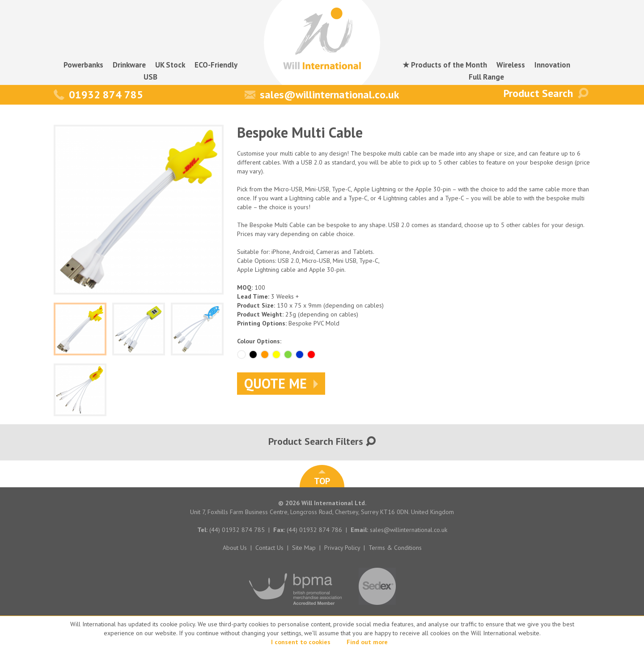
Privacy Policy (342, 548)
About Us (235, 548)
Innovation (552, 65)
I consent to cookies (301, 642)
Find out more (367, 642)
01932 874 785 (98, 95)
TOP (322, 478)
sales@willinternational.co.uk (322, 95)
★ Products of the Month (445, 65)
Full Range (486, 77)
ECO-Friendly (216, 65)
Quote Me (281, 383)
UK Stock (170, 65)
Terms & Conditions (395, 548)
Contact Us (269, 548)
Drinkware (129, 65)
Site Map (304, 548)
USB (150, 77)
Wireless (511, 65)
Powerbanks (83, 65)
